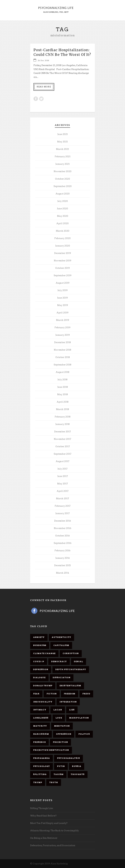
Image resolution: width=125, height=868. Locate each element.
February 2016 (62, 551)
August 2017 (62, 461)
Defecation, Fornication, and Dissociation (53, 845)
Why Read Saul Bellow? (43, 816)
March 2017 (62, 499)
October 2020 (62, 179)
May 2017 (62, 484)
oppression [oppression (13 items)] (64, 734)
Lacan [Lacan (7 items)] (58, 710)
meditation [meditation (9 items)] (62, 726)
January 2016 (63, 558)
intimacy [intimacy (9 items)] (40, 710)
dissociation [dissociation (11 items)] (62, 678)
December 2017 (62, 432)
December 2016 (63, 521)
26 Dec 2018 (43, 60)
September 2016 (63, 543)
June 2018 (63, 387)
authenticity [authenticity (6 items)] (61, 637)
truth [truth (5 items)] (54, 782)
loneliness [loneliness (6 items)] (41, 718)
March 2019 (63, 320)
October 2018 (63, 357)
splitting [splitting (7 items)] (40, 774)
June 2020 (62, 209)
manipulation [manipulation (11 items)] (79, 718)
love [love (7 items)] (59, 718)
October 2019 (62, 268)
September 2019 (63, 275)
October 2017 (63, 446)
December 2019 (63, 253)
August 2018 (62, 372)
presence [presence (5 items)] (39, 742)
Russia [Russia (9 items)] (77, 766)
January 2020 (63, 246)
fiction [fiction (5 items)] (52, 694)
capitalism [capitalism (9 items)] (61, 645)
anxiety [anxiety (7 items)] (39, 637)
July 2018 (62, 380)
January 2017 (62, 513)
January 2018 (62, 424)
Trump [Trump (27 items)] (38, 782)
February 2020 (62, 238)
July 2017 (62, 469)
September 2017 (62, 454)
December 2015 (62, 565)
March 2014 (63, 573)
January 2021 (62, 164)
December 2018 (62, 342)
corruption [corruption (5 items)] (71, 653)
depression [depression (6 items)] (41, 669)
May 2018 (62, 394)
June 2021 (63, 134)
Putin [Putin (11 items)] (61, 766)
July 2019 (63, 290)
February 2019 (62, 328)
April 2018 (63, 402)
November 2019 (63, 261)
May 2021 (62, 142)
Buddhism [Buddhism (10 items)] (40, 645)
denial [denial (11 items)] (78, 661)
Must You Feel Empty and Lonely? (49, 823)
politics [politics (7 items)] (84, 734)
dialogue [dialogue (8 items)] (39, 678)
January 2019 (63, 335)
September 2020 (63, 186)
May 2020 (63, 216)
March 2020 (63, 231)
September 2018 (62, 365)
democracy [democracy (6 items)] (59, 661)
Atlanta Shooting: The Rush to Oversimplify (54, 831)
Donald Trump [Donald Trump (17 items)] (43, 686)
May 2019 (63, 305)
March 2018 (62, 409)
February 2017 (63, 506)
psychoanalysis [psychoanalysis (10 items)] (68, 758)
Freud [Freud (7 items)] (86, 694)
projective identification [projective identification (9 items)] (51, 750)
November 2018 (62, 350)
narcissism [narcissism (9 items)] (41, 734)
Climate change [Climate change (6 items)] (44, 653)
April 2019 (62, 313)
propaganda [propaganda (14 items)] (42, 758)
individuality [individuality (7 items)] (43, 702)
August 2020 (63, 194)
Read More (44, 87)
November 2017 (62, 439)
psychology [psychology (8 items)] (42, 766)
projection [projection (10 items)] (60, 742)
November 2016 (63, 528)
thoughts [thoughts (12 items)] (78, 774)
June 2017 (63, 476)
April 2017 (63, 491)
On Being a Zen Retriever (44, 838)
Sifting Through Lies (42, 808)
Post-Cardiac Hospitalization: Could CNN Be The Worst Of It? (62, 52)
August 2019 (63, 283)
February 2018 (63, 417)
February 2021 (63, 157)
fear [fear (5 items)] (36, 694)
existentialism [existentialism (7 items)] (70, 686)
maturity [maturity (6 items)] (40, 726)
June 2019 (62, 298)
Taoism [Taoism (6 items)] (59, 774)
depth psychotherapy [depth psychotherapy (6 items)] (71, 669)
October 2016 (62, 536)
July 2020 (63, 201)
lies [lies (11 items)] (72, 710)
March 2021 (62, 149)
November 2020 (63, 171)
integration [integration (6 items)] (68, 702)
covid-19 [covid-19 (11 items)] (39, 661)
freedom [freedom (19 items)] (70, 694)
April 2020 (62, 223)
